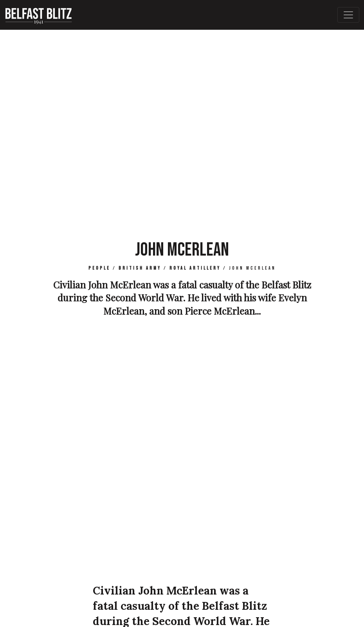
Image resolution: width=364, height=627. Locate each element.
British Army (140, 268)
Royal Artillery (195, 268)
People (99, 268)
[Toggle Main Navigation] (348, 15)
